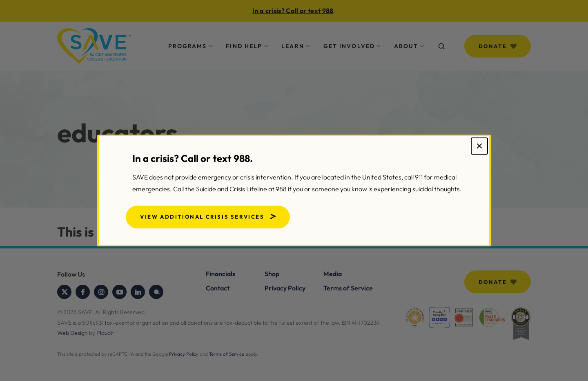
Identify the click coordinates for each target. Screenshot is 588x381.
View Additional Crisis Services (202, 217)
